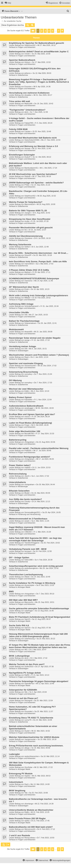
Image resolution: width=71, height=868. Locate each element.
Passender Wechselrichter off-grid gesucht (31, 228)
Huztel (27, 731)
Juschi (27, 476)
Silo (26, 692)
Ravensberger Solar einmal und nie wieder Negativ (35, 338)
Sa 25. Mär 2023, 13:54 (43, 700)
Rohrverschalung (18, 474)
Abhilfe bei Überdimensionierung (26, 236)
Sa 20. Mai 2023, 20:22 (46, 639)
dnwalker (28, 95)
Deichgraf (28, 700)
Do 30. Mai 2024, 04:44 (45, 484)
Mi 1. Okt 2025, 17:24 (48, 168)
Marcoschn (29, 602)
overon (27, 417)
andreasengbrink (31, 568)
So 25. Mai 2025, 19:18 (43, 255)
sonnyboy (28, 374)
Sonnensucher (30, 366)
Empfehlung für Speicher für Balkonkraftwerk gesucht (36, 43)
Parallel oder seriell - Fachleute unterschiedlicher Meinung (39, 448)
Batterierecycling (18, 440)
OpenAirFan (29, 683)
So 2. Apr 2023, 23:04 (38, 692)
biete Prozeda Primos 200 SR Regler (27, 818)
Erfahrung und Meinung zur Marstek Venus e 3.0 (33, 146)
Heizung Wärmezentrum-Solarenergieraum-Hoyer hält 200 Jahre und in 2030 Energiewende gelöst (38, 635)
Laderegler (14, 754)
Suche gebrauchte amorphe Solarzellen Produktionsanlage (39, 608)
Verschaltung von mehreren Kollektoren (29, 93)
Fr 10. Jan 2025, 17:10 (41, 340)
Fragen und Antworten (26, 47)
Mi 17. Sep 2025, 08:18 (42, 176)
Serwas (27, 148)
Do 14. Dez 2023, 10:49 (41, 577)
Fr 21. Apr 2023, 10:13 (40, 675)
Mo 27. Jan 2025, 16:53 (39, 315)
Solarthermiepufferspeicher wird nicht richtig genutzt (36, 566)
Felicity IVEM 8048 (18, 129)
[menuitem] (8, 3)
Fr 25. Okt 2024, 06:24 (41, 417)
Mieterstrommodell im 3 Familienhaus (28, 519)
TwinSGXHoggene (32, 543)
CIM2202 (28, 532)
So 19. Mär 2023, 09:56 (41, 748)
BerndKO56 (29, 434)
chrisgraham (29, 442)
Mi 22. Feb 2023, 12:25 (40, 812)
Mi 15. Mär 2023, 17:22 (43, 767)
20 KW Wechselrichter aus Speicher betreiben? (33, 174)
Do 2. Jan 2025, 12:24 (39, 357)
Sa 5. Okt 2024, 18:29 (40, 425)
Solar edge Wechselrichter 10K (25, 431)
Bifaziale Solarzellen (19, 491)
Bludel (27, 493)
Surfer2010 (29, 667)
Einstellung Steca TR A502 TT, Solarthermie (31, 718)
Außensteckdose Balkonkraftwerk (26, 406)
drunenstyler (29, 585)
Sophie (27, 776)
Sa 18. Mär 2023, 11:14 (50, 756)
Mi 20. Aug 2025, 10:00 (46, 204)
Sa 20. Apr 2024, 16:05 (52, 512)
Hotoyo (27, 62)
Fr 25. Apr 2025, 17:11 (41, 272)
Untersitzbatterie (17, 482)
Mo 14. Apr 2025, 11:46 (44, 281)
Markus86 (28, 104)
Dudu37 (28, 157)
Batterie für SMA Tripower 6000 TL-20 (28, 211)
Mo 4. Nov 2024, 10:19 (40, 391)
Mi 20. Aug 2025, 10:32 (47, 196)
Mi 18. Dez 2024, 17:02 (47, 366)
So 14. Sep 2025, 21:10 (41, 185)
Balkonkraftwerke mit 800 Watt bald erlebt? (31, 827)
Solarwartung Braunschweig (23, 372)
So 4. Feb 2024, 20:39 (43, 560)
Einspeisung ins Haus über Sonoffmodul (30, 219)
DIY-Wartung (15, 380)
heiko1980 (29, 560)
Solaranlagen (23, 351)
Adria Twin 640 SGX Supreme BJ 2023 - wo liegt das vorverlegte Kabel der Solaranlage (35, 539)
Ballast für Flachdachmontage (24, 321)
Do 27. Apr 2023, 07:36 (44, 667)
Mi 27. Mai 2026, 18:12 (47, 45)
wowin (27, 521)
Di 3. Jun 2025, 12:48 (40, 247)
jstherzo (28, 73)
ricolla (27, 221)
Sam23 (27, 619)
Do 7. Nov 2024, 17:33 (43, 383)
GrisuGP (28, 255)
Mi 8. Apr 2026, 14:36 (42, 87)
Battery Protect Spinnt (20, 397)
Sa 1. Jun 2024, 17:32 (40, 476)
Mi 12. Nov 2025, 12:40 (42, 148)
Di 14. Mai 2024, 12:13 (41, 501)
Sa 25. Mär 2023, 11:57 (44, 711)
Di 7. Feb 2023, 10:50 (46, 838)
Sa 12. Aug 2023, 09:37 (41, 619)
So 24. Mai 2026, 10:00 (41, 54)
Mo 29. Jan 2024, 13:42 (49, 568)
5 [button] (53, 31)
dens (26, 658)
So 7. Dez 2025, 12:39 (39, 112)
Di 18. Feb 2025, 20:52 (41, 298)
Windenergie (23, 486)
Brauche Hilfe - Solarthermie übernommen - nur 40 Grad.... (39, 253)
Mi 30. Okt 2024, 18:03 (45, 408)
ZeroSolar (28, 767)
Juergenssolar (30, 739)
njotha (27, 821)
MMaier (27, 298)
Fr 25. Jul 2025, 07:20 (40, 221)
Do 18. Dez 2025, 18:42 (44, 104)
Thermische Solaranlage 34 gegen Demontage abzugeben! (39, 681)
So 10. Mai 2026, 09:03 (42, 73)
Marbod (27, 272)
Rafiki (27, 812)
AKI (26, 650)
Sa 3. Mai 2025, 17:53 (45, 264)
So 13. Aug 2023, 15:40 (44, 611)
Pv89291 (28, 450)
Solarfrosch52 (30, 45)
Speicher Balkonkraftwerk (22, 60)
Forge (27, 425)
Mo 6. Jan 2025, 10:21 (38, 349)
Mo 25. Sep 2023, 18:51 (45, 602)
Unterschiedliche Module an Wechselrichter (31, 810)
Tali (26, 793)
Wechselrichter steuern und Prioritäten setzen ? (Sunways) (39, 355)
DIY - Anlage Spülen (19, 558)
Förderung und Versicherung (29, 514)
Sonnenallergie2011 (32, 512)
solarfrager (29, 611)
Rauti (26, 357)
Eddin (27, 391)
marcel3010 (29, 264)
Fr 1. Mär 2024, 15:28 (42, 532)
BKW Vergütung (17, 791)
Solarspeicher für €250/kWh (23, 690)
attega (27, 748)
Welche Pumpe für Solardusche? (26, 202)
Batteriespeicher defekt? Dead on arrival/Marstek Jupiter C (39, 52)
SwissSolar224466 (32, 140)
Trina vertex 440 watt (19, 101)
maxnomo (28, 281)
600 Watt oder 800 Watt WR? (23, 600)
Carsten (28, 131)
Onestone (28, 238)
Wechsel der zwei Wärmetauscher (26, 389)
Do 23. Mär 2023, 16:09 (43, 720)
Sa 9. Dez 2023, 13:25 (45, 585)
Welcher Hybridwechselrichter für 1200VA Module (34, 737)
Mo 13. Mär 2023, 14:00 (40, 784)
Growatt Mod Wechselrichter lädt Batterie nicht (33, 138)
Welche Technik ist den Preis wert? (27, 664)
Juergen (28, 213)
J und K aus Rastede (19, 835)
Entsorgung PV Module (21, 774)
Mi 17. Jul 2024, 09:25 (45, 459)
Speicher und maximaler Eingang (26, 363)
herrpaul (28, 551)
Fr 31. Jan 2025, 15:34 (49, 306)
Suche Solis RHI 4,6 (19, 625)
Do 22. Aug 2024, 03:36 (46, 442)
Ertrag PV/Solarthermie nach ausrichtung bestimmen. (36, 746)
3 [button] (45, 31)
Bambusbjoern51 (31, 168)
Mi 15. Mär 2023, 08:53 (41, 776)
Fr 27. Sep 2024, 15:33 (45, 434)
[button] (33, 31)
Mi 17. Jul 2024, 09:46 (42, 450)
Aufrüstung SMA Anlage (21, 304)
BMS (11, 591)
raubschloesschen (32, 756)
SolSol (27, 247)
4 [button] (49, 31)
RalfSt (27, 675)
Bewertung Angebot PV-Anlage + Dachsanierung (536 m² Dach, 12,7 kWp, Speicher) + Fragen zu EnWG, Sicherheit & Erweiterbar (39, 82)
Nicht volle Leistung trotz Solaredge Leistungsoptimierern (38, 295)
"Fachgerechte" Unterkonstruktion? (27, 110)
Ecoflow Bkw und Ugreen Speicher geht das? (32, 414)
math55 (27, 467)
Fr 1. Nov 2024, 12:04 (43, 400)
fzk (26, 230)
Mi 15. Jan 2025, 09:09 (43, 332)
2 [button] (42, 31)
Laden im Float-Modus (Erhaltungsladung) (30, 423)
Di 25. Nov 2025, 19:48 (42, 131)
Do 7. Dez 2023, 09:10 (45, 594)
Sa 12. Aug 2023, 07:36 (41, 628)
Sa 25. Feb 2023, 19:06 (38, 793)
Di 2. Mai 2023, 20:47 (38, 650)
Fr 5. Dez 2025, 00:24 (44, 123)
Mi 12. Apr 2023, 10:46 (45, 683)
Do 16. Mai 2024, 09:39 (41, 493)
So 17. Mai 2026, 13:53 (41, 62)
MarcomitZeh (30, 204)
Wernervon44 (30, 829)
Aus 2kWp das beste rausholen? (25, 499)
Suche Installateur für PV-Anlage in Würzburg (32, 583)
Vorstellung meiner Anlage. (23, 346)
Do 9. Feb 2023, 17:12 (46, 829)
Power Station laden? (20, 465)
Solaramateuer (30, 323)
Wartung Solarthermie (20, 245)
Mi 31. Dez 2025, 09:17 (43, 95)
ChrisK (27, 54)
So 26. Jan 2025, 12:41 (47, 323)
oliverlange (29, 804)
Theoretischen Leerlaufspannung (26, 575)
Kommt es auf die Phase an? (24, 698)
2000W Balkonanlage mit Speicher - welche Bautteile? (36, 183)
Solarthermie (23, 75)
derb (26, 112)
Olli (26, 315)
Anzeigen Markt (24, 587)
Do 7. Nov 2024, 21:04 (43, 374)
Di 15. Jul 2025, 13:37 (37, 230)
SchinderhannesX (31, 306)
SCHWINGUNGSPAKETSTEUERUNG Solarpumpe (34, 278)
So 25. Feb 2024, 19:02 (50, 543)
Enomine (28, 87)
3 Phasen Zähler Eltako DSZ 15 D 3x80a (29, 270)
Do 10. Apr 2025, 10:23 (40, 289)
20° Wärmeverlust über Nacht (24, 287)
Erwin (27, 289)
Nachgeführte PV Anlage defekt (25, 673)
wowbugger (29, 408)
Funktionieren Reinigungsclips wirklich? (30, 457)
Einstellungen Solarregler (22, 155)
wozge (27, 340)
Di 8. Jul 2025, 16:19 (42, 238)
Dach (26, 784)
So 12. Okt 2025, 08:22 (42, 157)
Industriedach (16, 782)
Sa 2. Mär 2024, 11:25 (40, 521)
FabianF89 (29, 123)
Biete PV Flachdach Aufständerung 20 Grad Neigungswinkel (39, 617)
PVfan (27, 185)
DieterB (27, 176)
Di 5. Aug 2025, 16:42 (41, 213)
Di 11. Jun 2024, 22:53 (41, 467)
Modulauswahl (16, 329)
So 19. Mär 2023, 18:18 (47, 739)
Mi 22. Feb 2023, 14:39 (44, 804)
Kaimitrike (28, 400)
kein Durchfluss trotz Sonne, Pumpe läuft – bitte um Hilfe (38, 261)
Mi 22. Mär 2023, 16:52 (41, 731)
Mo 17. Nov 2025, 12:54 (51, 140)
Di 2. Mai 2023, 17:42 (39, 658)
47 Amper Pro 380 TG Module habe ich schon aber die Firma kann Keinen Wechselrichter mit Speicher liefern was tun (39, 646)
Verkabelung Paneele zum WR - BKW (28, 549)
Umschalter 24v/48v (19, 312)
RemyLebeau (30, 838)
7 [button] (59, 31)
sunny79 (28, 720)
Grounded (28, 711)
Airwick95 (28, 332)
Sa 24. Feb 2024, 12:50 (42, 551)
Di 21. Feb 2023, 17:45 (40, 821)
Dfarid (27, 577)
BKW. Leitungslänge (19, 656)
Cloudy (27, 501)
